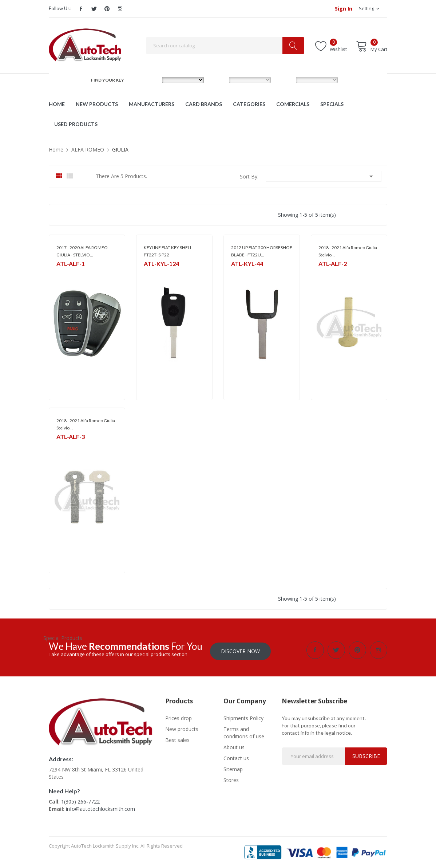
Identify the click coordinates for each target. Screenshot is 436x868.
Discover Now (240, 650)
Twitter (94, 9)
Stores (231, 779)
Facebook (81, 9)
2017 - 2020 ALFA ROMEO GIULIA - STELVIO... (82, 251)
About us (234, 746)
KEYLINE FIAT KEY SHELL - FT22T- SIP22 (169, 251)
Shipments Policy (243, 717)
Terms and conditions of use (244, 732)
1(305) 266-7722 (80, 800)
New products (182, 728)
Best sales (177, 739)
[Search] (225, 46)
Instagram (120, 9)
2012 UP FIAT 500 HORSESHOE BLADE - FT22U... (262, 251)
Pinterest (107, 9)
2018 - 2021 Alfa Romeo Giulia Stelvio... (348, 251)
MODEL (220, 80)
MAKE (152, 80)
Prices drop (179, 717)
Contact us (236, 757)
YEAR (285, 80)
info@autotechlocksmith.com (100, 808)
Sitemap (233, 768)
